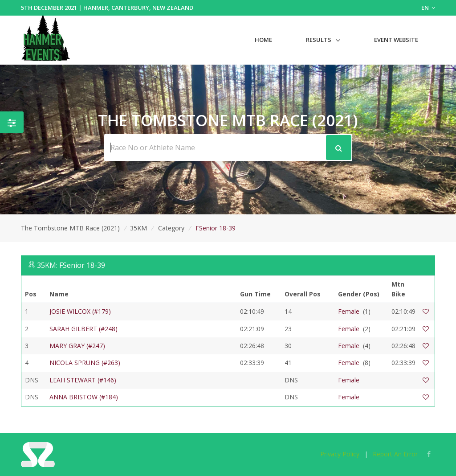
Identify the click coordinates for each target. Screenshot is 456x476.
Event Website (396, 40)
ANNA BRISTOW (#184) (84, 397)
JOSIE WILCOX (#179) (80, 311)
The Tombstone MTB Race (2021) (70, 228)
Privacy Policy (340, 454)
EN (428, 8)
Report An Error (395, 454)
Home (263, 40)
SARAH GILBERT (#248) (83, 329)
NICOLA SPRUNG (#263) (85, 363)
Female (349, 311)
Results (319, 40)
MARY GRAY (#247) (77, 346)
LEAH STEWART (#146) (83, 380)
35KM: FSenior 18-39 (71, 265)
